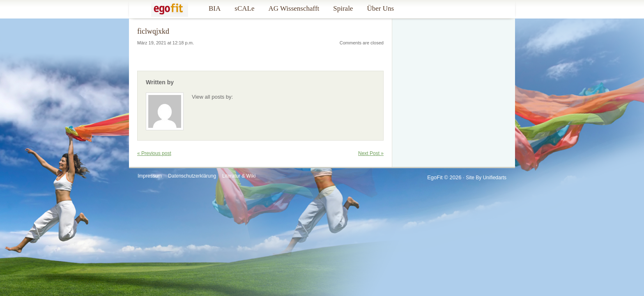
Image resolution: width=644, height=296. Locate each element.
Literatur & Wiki (239, 176)
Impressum (150, 176)
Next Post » (371, 153)
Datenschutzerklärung (192, 176)
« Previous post (154, 153)
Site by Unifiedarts (486, 178)
